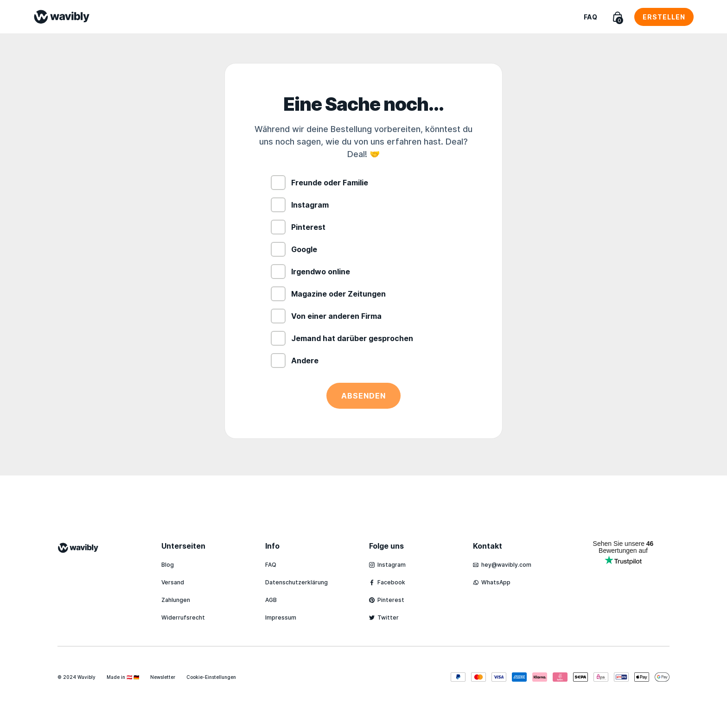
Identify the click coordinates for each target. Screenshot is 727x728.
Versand (173, 582)
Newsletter (163, 677)
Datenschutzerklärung (297, 582)
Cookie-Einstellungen (211, 677)
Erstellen (664, 17)
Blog (168, 565)
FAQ (591, 17)
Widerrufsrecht (183, 617)
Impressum (281, 617)
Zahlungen (176, 600)
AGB (271, 600)
